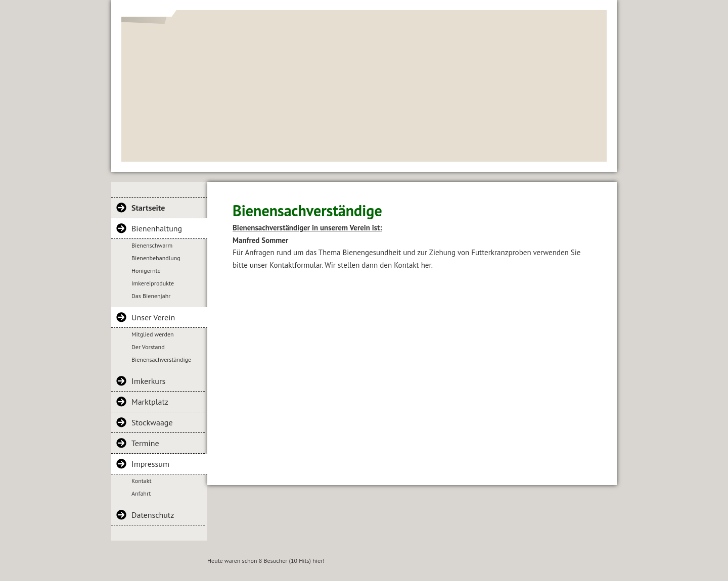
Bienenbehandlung (156, 258)
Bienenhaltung (157, 228)
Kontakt (142, 481)
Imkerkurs (148, 381)
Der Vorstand (148, 347)
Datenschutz (153, 515)
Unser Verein (153, 317)
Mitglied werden (153, 334)
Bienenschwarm (152, 245)
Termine (145, 443)
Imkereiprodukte (153, 283)
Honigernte (146, 271)
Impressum (150, 464)
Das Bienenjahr (151, 296)
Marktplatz (150, 402)
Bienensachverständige (161, 359)
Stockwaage (152, 422)
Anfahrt (141, 493)
